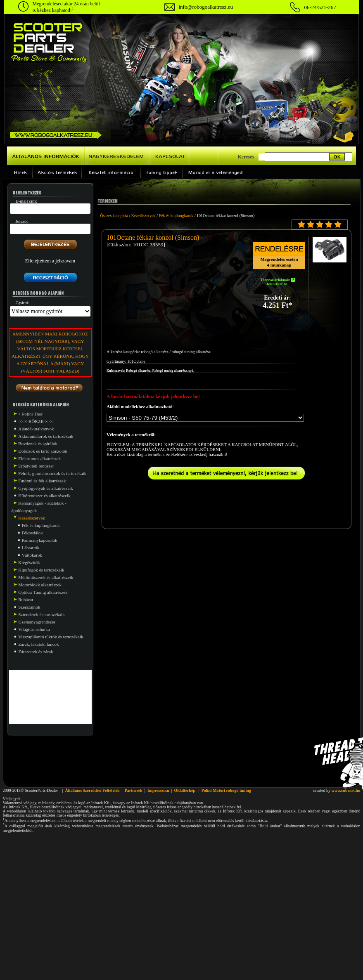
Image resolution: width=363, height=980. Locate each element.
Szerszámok (29, 607)
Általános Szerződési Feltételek (92, 790)
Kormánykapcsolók (40, 540)
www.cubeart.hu (346, 790)
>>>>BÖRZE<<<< (36, 421)
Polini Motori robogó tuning (226, 790)
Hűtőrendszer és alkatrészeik (44, 496)
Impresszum (158, 790)
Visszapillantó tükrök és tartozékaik (51, 637)
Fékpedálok (32, 533)
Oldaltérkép (185, 790)
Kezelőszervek (144, 216)
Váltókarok (32, 555)
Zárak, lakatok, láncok (38, 644)
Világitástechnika (34, 629)
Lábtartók (31, 548)
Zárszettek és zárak (36, 652)
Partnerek (134, 790)
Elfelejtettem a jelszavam (50, 261)
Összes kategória (114, 216)
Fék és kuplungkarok (41, 525)
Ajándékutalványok (36, 429)
